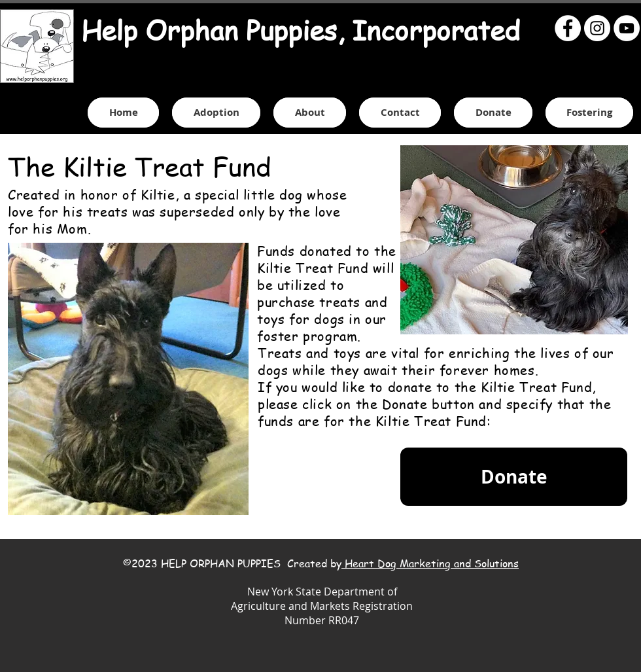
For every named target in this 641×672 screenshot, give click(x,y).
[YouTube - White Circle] (627, 28)
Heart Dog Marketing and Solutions (430, 563)
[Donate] (514, 477)
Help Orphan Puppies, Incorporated (301, 30)
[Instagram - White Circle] (597, 28)
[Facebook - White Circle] (568, 28)
